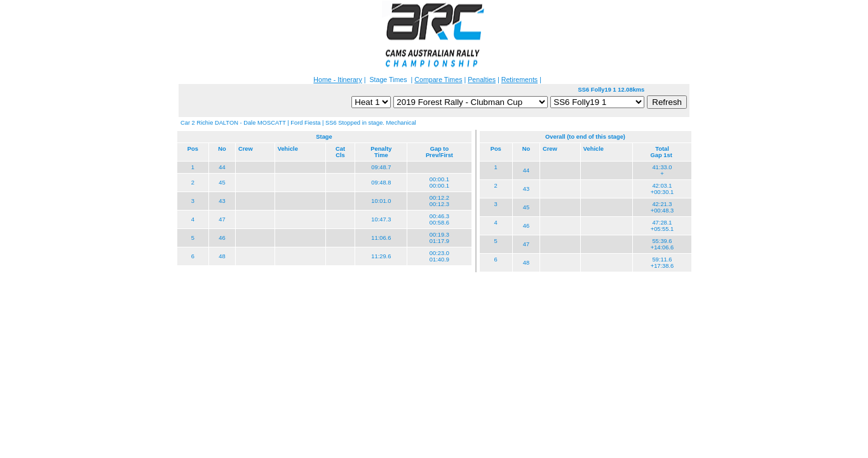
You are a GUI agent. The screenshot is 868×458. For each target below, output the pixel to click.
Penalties (482, 80)
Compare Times (438, 80)
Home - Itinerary (337, 80)
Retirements (519, 80)
